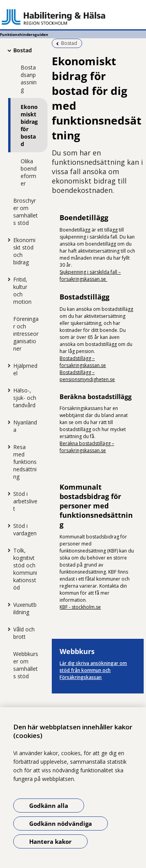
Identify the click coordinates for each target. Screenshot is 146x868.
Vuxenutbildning (25, 608)
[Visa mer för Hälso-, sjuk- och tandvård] (7, 390)
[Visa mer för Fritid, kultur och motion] (7, 279)
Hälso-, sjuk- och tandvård (25, 398)
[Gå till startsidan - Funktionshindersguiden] (73, 17)
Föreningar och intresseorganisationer (26, 334)
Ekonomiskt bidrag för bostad (29, 125)
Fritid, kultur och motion (22, 291)
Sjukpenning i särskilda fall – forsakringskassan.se (90, 275)
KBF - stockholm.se (80, 607)
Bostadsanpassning (29, 78)
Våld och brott (24, 633)
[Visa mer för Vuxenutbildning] (7, 604)
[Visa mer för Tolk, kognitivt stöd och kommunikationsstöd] (7, 550)
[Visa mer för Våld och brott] (7, 629)
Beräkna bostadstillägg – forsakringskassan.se (87, 447)
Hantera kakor (50, 841)
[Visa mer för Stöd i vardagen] (7, 526)
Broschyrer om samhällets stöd (26, 212)
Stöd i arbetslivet (25, 501)
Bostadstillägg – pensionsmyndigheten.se (87, 376)
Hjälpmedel (25, 369)
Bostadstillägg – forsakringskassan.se (83, 362)
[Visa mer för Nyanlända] (7, 422)
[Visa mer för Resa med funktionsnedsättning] (7, 447)
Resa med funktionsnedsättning (25, 462)
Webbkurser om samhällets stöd (26, 665)
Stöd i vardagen (25, 529)
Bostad (23, 50)
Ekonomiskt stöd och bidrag (24, 251)
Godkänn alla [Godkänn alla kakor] (49, 806)
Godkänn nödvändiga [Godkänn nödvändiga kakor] (61, 823)
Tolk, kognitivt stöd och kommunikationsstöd (25, 569)
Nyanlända (25, 426)
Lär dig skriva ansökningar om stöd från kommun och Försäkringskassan (93, 670)
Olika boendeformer (29, 172)
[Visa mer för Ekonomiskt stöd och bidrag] (7, 240)
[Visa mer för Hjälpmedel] (7, 365)
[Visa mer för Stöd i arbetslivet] (7, 494)
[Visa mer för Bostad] (7, 50)
